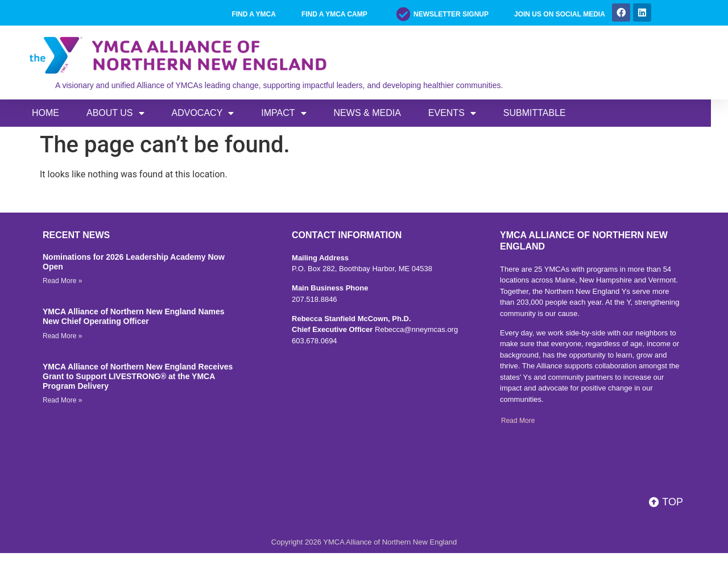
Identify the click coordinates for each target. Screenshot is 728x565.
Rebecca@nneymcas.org (416, 329)
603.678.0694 (315, 341)
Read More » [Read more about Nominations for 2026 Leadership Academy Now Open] (62, 281)
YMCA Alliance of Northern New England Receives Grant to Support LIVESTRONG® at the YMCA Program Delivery (138, 376)
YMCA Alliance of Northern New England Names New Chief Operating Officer (133, 316)
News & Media (367, 113)
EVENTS (452, 113)
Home (45, 113)
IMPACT (284, 113)
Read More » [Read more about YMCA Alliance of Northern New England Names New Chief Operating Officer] (62, 336)
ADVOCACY (203, 113)
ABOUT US (115, 113)
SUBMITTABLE (535, 113)
